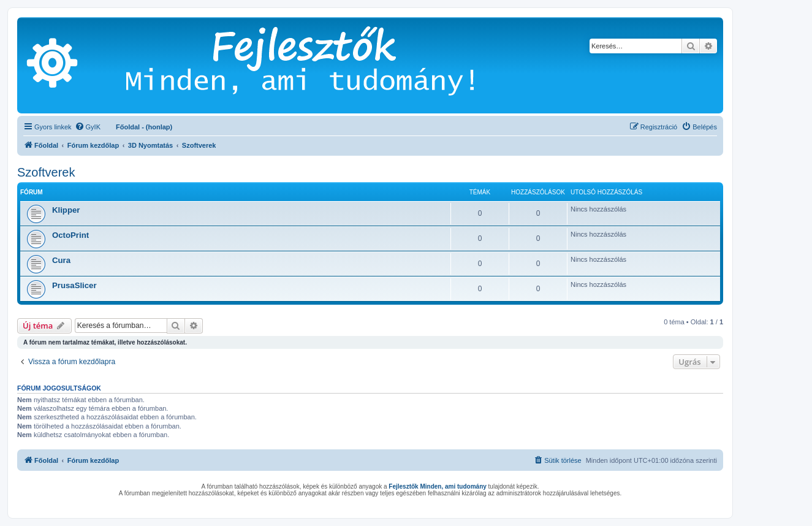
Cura (61, 260)
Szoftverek (46, 172)
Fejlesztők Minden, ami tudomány (437, 486)
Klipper (66, 210)
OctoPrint (70, 235)
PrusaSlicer (74, 285)
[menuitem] (88, 127)
